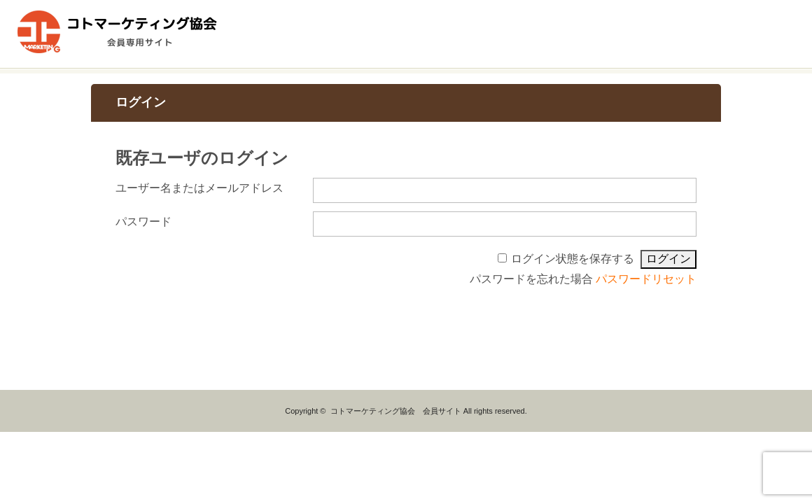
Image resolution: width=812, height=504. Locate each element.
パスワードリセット (646, 279)
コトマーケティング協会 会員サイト (396, 411)
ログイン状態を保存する (573, 259)
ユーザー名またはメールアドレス (199, 188)
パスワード (143, 222)
